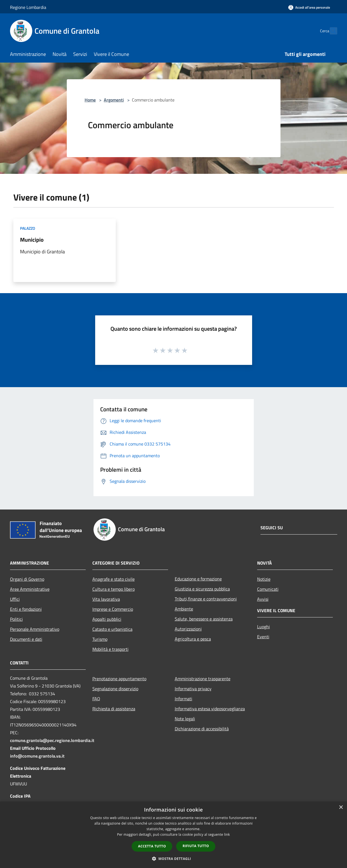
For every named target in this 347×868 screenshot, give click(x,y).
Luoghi (264, 627)
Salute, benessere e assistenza (204, 619)
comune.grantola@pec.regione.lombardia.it (52, 740)
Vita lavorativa (106, 599)
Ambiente (184, 609)
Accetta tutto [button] (152, 846)
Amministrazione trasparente (203, 679)
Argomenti (114, 100)
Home (90, 100)
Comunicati (268, 589)
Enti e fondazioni (26, 609)
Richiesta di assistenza (114, 709)
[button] (174, 859)
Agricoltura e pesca (193, 639)
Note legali (185, 719)
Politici (16, 619)
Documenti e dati (26, 639)
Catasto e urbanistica (112, 629)
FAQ (96, 699)
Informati (184, 699)
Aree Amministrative (30, 589)
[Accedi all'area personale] (309, 7)
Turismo (100, 639)
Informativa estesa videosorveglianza (210, 709)
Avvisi (263, 599)
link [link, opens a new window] (227, 834)
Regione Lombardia (28, 7)
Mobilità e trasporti (110, 649)
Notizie (264, 579)
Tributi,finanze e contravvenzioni (206, 599)
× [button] (341, 808)
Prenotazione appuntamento (119, 679)
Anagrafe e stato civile (114, 579)
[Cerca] (331, 31)
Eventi (263, 637)
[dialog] (173, 835)
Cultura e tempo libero (114, 589)
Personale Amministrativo (35, 629)
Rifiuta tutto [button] (196, 846)
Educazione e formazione (198, 579)
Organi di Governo (27, 579)
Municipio (32, 240)
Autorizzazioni (188, 629)
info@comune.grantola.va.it (37, 756)
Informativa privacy (193, 689)
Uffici (15, 599)
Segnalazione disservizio (115, 689)
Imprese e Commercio (113, 609)
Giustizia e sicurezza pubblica (202, 589)
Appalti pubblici (107, 619)
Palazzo (28, 228)
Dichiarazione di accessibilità (202, 729)
